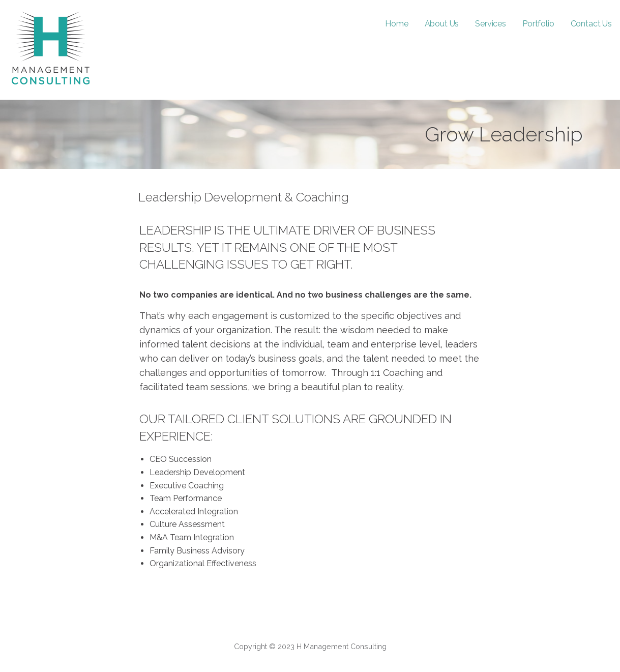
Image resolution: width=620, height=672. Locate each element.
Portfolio (538, 24)
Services (491, 24)
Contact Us (591, 24)
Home (396, 24)
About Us (442, 24)
